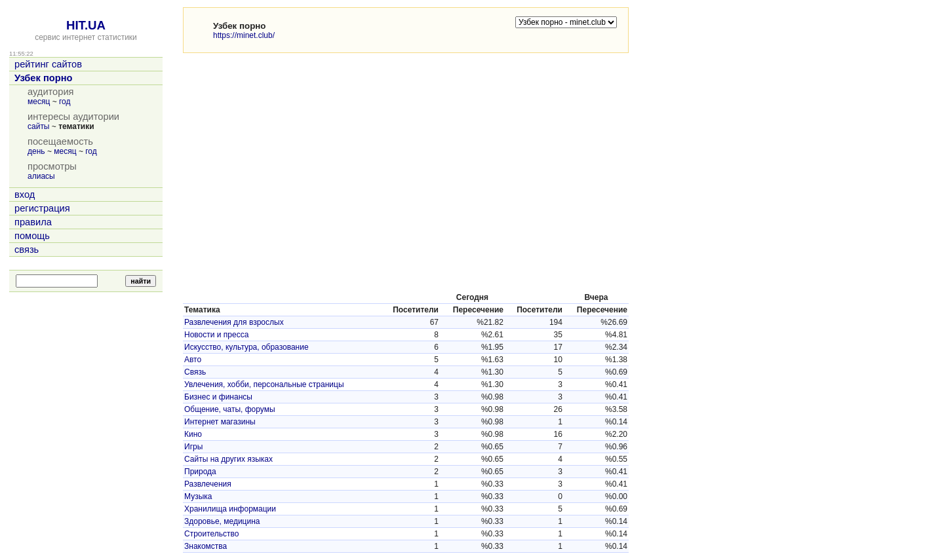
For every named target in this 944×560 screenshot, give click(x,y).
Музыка (198, 496)
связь (27, 250)
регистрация (42, 208)
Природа (200, 472)
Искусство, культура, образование (246, 347)
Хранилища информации (230, 509)
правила (33, 222)
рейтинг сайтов (48, 64)
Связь (195, 372)
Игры (193, 447)
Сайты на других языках (228, 459)
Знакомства (206, 546)
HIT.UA (86, 25)
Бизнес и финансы (218, 397)
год (65, 102)
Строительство (212, 534)
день (36, 151)
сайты (39, 126)
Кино (193, 434)
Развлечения (208, 484)
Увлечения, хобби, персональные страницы (264, 384)
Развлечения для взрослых (234, 322)
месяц (39, 102)
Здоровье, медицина (222, 521)
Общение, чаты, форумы (230, 409)
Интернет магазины (220, 422)
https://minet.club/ (244, 35)
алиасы (41, 176)
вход (25, 195)
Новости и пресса (216, 335)
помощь (32, 236)
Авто (193, 360)
